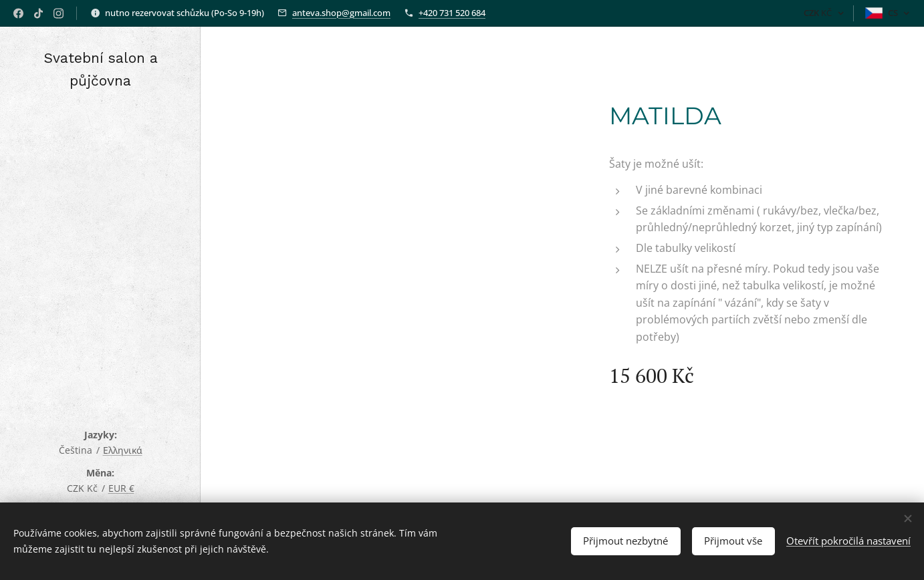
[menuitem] (100, 228)
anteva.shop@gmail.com (341, 13)
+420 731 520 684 (452, 13)
